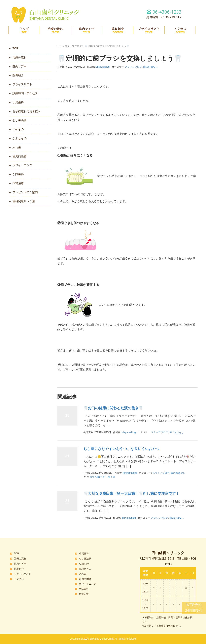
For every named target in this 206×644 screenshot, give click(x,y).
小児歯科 (18, 102)
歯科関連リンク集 (24, 201)
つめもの (18, 129)
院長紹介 (118, 30)
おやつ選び (96, 477)
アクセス (180, 30)
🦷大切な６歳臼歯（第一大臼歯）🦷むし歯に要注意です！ (131, 494)
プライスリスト (149, 30)
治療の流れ (55, 30)
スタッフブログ (73, 46)
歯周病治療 (20, 156)
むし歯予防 (109, 477)
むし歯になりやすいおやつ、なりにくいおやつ (122, 449)
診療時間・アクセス (25, 93)
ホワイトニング (22, 165)
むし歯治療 (20, 120)
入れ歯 (17, 147)
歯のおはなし (150, 67)
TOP (24, 30)
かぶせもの (20, 138)
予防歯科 (18, 174)
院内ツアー (87, 30)
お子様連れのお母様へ (27, 111)
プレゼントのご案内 (25, 192)
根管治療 (18, 183)
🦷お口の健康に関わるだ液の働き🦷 (113, 408)
